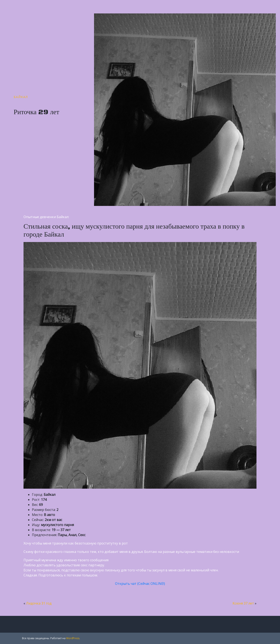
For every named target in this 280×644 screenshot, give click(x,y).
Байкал (21, 97)
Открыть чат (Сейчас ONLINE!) (140, 584)
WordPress (73, 638)
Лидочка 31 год (39, 603)
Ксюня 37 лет (243, 603)
